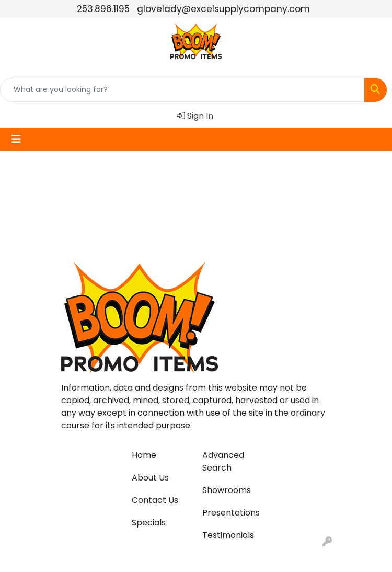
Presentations (231, 513)
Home (144, 455)
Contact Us (155, 500)
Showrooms (227, 490)
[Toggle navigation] (16, 139)
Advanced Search (223, 461)
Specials (149, 523)
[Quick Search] (182, 90)
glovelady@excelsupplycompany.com (223, 9)
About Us (150, 478)
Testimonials (228, 535)
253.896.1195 (103, 9)
